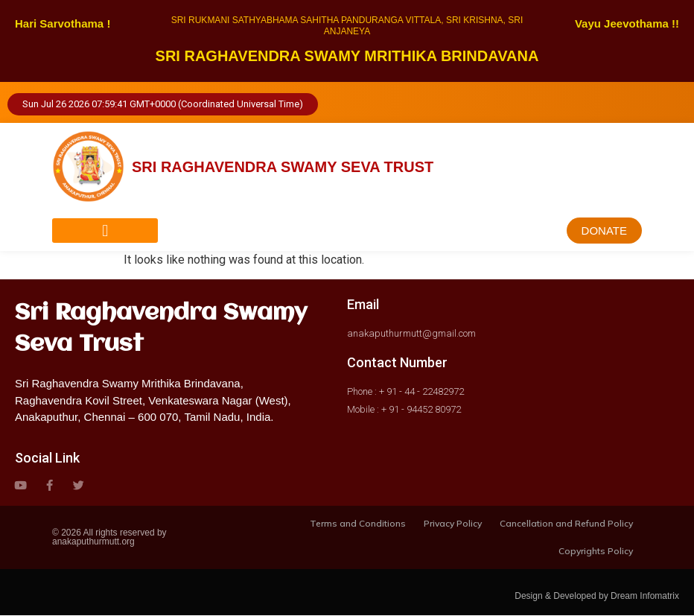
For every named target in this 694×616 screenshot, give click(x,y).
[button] (105, 231)
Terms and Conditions (358, 523)
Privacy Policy (453, 523)
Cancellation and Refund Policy (566, 523)
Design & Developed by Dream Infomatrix (597, 597)
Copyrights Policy (596, 552)
